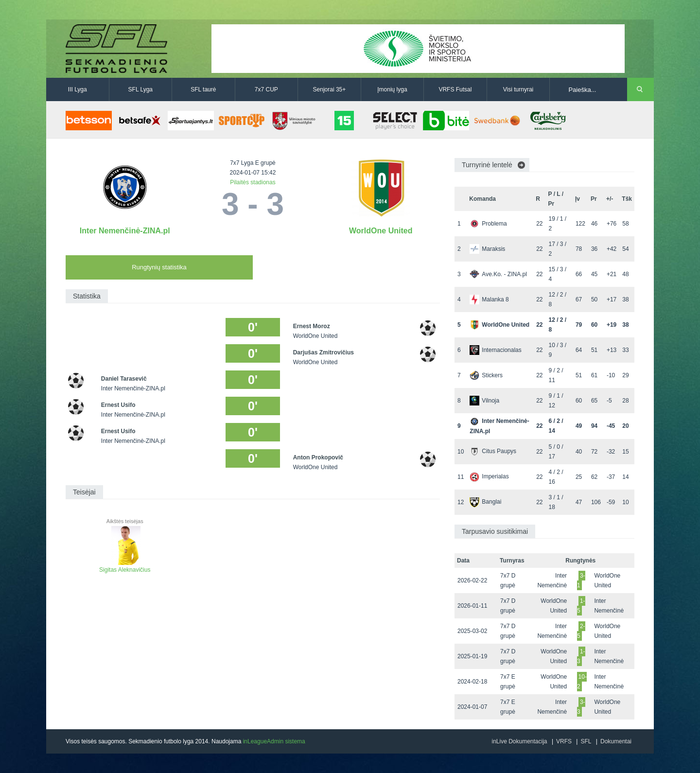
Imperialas (489, 476)
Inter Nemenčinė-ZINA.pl (125, 231)
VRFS (564, 741)
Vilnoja (484, 401)
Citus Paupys (493, 451)
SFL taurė (203, 89)
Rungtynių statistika (159, 267)
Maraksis (487, 249)
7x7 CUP (266, 89)
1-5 (581, 606)
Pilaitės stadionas (253, 182)
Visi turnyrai (518, 89)
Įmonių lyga (392, 89)
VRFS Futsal (455, 89)
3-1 (581, 580)
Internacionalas (495, 350)
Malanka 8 (489, 299)
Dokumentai (616, 741)
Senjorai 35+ (330, 89)
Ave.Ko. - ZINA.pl (498, 274)
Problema (488, 224)
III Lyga (78, 89)
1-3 (581, 656)
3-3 (581, 707)
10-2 (582, 682)
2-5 (581, 631)
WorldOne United (381, 231)
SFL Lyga (140, 89)
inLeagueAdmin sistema (274, 741)
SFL (586, 741)
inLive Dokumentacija (519, 741)
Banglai (485, 502)
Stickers (486, 375)
